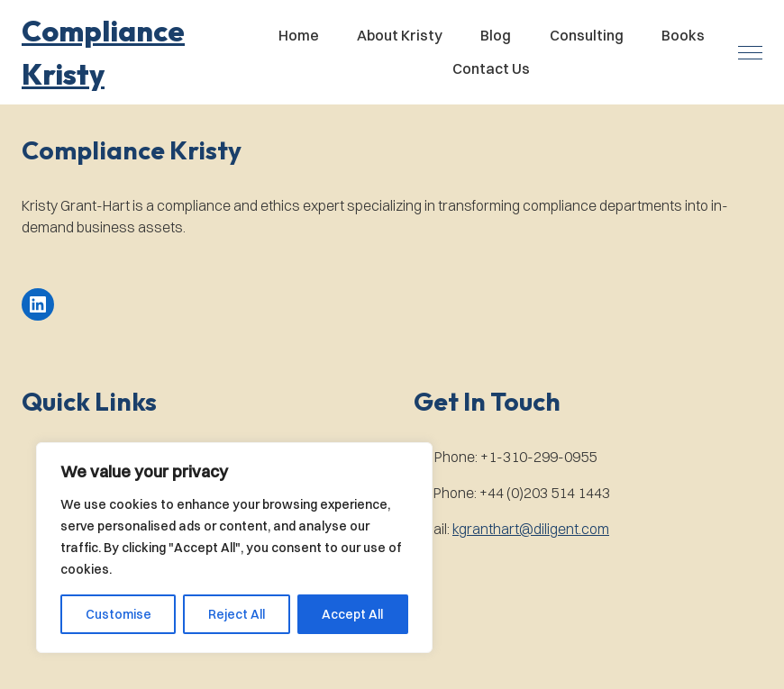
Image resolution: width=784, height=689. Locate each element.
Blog (496, 35)
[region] (234, 548)
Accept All (352, 614)
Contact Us (491, 68)
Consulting (587, 35)
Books (683, 35)
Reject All (237, 614)
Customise (119, 614)
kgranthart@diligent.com (531, 529)
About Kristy (400, 35)
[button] (133, 52)
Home (299, 35)
